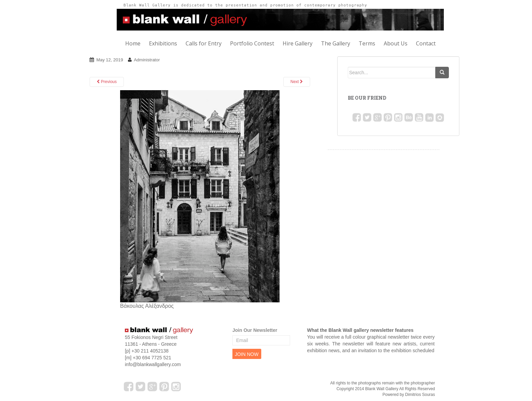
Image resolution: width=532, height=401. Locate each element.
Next (297, 82)
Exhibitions (163, 43)
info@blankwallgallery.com (153, 364)
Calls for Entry (204, 43)
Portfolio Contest (252, 43)
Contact (426, 43)
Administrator (147, 60)
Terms (367, 43)
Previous (107, 82)
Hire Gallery (298, 43)
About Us (396, 43)
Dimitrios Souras (420, 395)
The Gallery (336, 43)
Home (133, 43)
